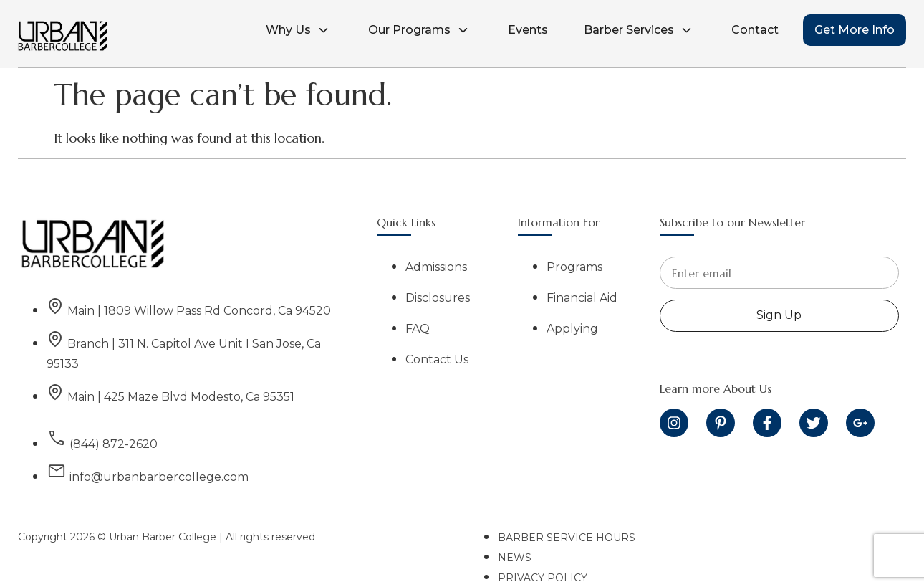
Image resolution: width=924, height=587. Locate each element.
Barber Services (640, 30)
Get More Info (855, 30)
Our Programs (420, 30)
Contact (755, 30)
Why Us (299, 30)
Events (528, 30)
